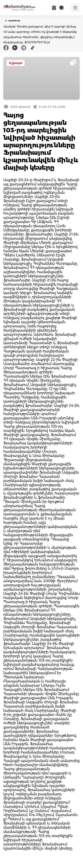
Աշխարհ (16, 63)
